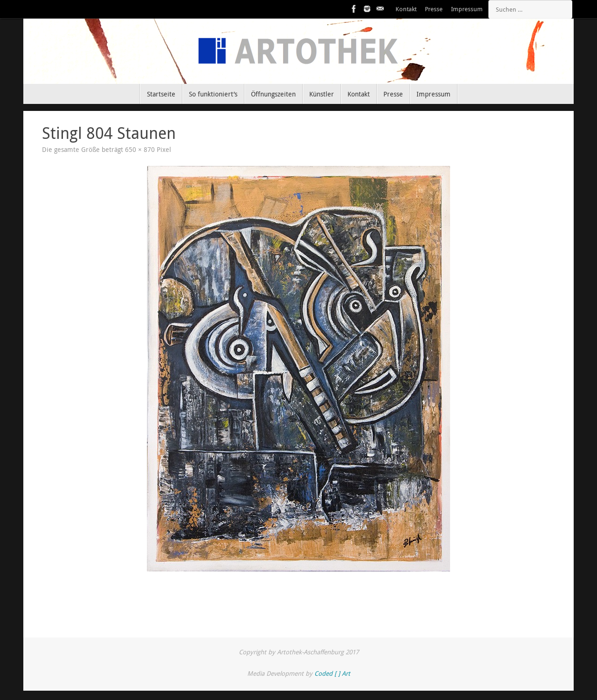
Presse (434, 9)
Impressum (467, 9)
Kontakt (406, 9)
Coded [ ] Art (332, 673)
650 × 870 (140, 150)
